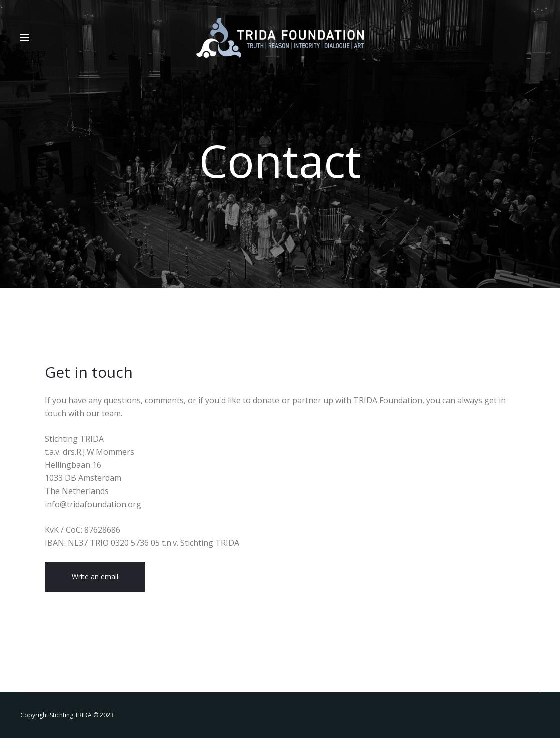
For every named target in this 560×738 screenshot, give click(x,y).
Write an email (95, 576)
